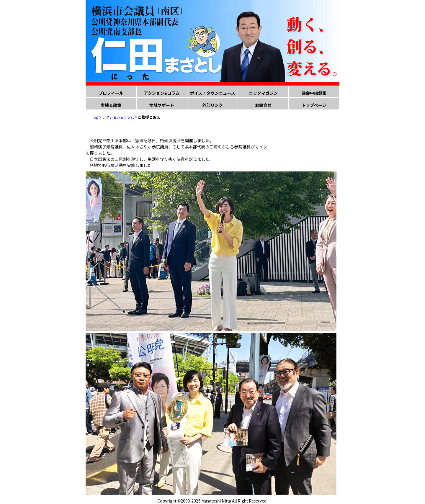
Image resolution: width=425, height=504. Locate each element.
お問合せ (263, 105)
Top (95, 117)
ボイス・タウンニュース (213, 93)
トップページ (314, 105)
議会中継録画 (314, 93)
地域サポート (162, 105)
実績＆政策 (111, 105)
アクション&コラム (162, 93)
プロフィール (111, 93)
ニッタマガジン (263, 93)
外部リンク (212, 105)
